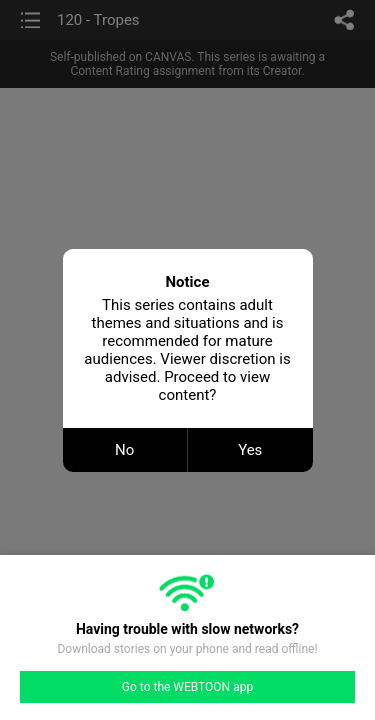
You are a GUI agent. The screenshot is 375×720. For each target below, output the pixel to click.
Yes (250, 450)
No (124, 450)
